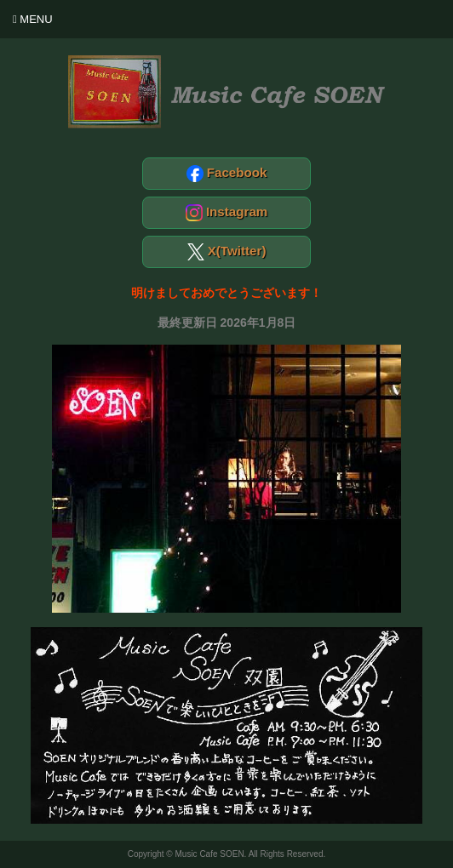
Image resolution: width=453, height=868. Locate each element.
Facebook (227, 174)
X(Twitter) (227, 252)
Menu (33, 19)
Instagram (227, 213)
